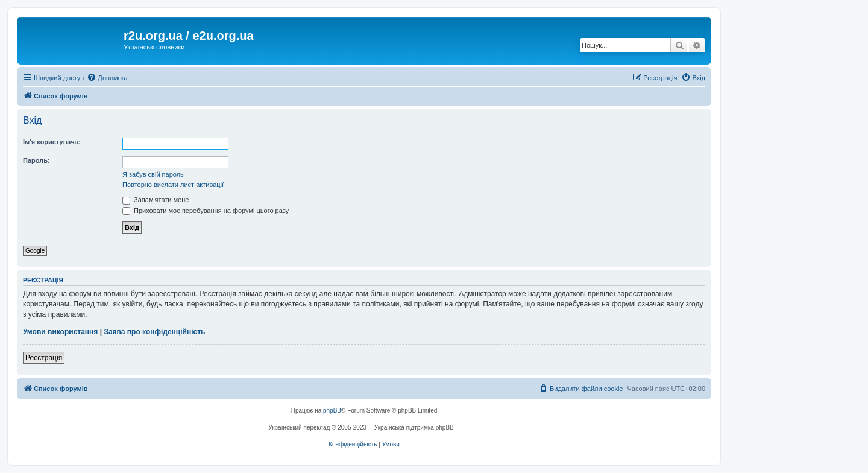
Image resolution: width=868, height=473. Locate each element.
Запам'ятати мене (156, 200)
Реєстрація (44, 358)
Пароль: (36, 160)
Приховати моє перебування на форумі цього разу (206, 211)
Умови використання (60, 332)
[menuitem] (107, 78)
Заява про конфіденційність (154, 332)
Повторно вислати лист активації (173, 185)
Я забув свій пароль (153, 174)
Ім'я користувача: (52, 142)
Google (35, 251)
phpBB (332, 411)
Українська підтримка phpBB (414, 427)
